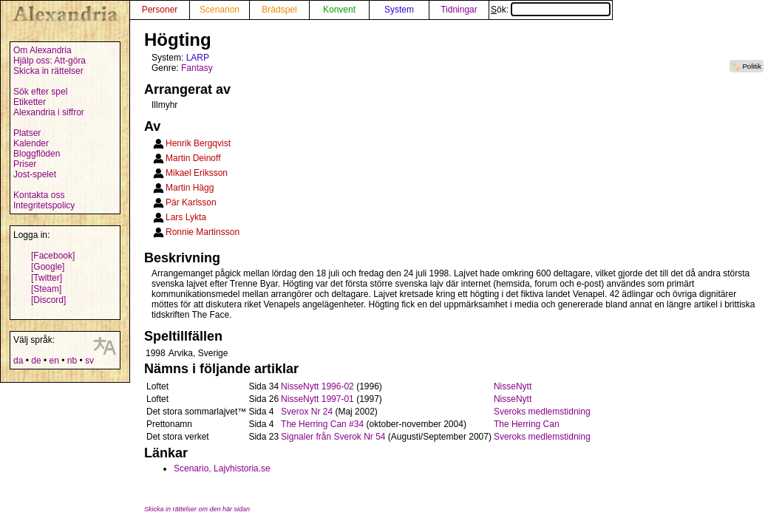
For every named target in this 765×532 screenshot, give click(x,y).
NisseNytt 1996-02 (317, 386)
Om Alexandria (42, 50)
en (54, 361)
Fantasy (197, 68)
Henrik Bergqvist (198, 143)
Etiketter (30, 102)
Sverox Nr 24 (307, 412)
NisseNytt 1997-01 (317, 399)
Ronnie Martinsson (203, 232)
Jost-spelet (35, 174)
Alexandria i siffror (49, 112)
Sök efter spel (40, 92)
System (399, 10)
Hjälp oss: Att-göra (50, 61)
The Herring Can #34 (322, 424)
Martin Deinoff (193, 158)
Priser (25, 164)
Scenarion (220, 10)
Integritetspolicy (44, 205)
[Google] (48, 267)
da (18, 361)
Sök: (551, 10)
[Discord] (48, 300)
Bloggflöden (37, 154)
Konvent (339, 10)
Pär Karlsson (191, 202)
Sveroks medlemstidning (542, 412)
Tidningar (459, 10)
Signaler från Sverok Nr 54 (333, 437)
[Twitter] (47, 278)
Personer (160, 10)
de (36, 361)
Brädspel (279, 10)
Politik (752, 66)
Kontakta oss (39, 195)
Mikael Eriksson (197, 173)
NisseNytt (513, 386)
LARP (198, 58)
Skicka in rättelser (48, 71)
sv (89, 361)
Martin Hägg (190, 188)
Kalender (31, 143)
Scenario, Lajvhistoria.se (222, 468)
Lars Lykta (186, 217)
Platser (27, 133)
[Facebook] (53, 256)
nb (72, 361)
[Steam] (46, 289)
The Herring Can (527, 424)
